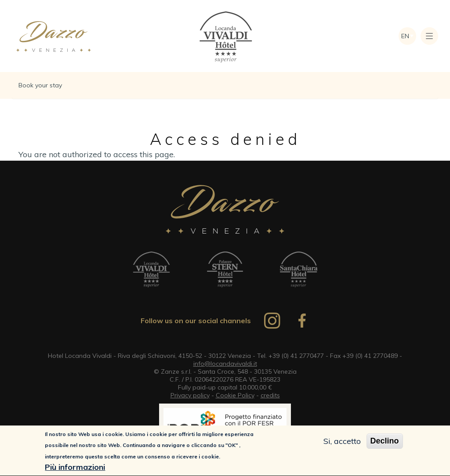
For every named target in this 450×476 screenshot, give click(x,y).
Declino (385, 442)
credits (270, 395)
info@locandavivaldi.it (225, 364)
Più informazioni (75, 468)
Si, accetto (342, 442)
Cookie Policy (235, 395)
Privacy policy (190, 395)
